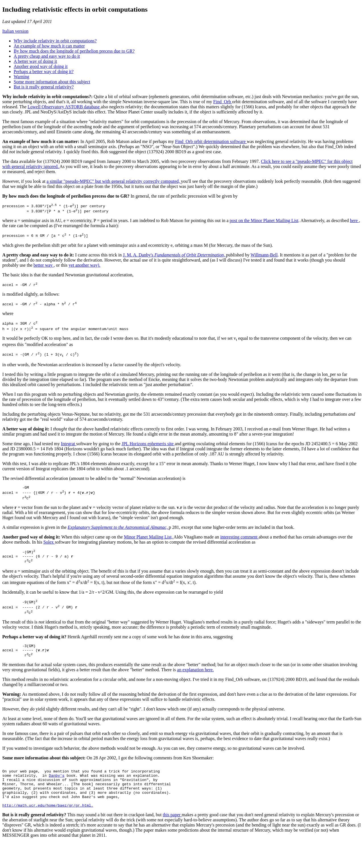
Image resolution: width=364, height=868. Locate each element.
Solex (49, 551)
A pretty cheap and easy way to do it (47, 56)
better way (44, 268)
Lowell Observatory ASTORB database (64, 107)
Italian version (15, 31)
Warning (21, 77)
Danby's (57, 795)
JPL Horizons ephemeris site (148, 450)
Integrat (69, 450)
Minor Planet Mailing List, (149, 546)
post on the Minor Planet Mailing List (264, 222)
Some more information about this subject (52, 82)
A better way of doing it (35, 61)
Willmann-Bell (264, 257)
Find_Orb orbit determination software (211, 141)
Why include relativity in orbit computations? (55, 41)
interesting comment (239, 546)
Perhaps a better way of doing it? (44, 72)
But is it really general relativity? (44, 87)
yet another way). (84, 268)
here (354, 222)
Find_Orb (223, 102)
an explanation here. (195, 687)
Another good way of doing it (41, 66)
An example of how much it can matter (49, 46)
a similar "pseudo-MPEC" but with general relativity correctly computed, (114, 181)
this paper (172, 840)
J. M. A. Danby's (174, 257)
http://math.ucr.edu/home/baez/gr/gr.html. (48, 831)
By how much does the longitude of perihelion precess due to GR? (74, 51)
